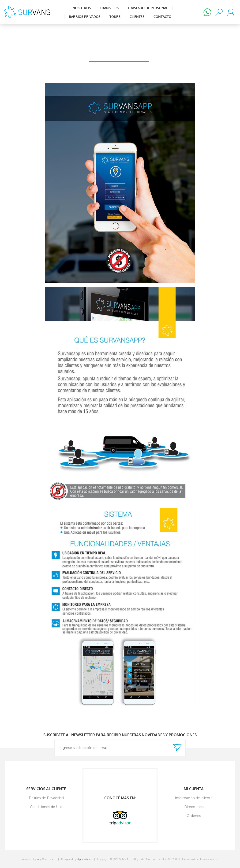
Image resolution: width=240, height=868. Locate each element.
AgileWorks (84, 859)
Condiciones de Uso (46, 807)
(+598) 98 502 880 (207, 12)
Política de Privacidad (46, 798)
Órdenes (194, 816)
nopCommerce (46, 859)
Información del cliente (194, 798)
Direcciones (194, 807)
